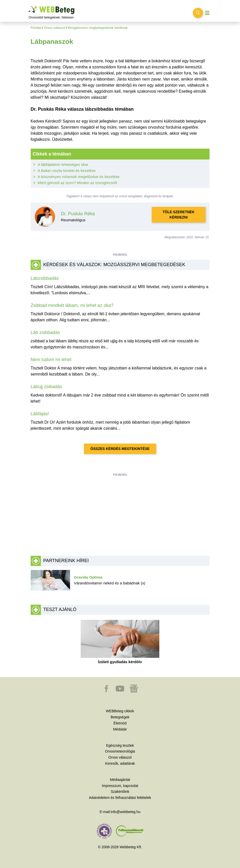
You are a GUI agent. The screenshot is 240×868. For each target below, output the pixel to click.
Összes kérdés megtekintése (120, 449)
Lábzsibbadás (45, 278)
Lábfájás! (40, 414)
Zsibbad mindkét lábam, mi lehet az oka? (72, 305)
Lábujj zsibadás (46, 387)
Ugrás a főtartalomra (29, 6)
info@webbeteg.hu (125, 812)
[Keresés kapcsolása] (198, 13)
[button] (107, 691)
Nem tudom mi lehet (51, 360)
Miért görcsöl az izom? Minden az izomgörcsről (78, 183)
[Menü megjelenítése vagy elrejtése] (207, 13)
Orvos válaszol (55, 28)
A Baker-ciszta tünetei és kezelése (67, 171)
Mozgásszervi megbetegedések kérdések (98, 28)
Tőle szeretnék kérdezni (179, 215)
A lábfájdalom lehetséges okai (63, 164)
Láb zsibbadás (45, 332)
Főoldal (36, 28)
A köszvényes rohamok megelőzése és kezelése (79, 177)
